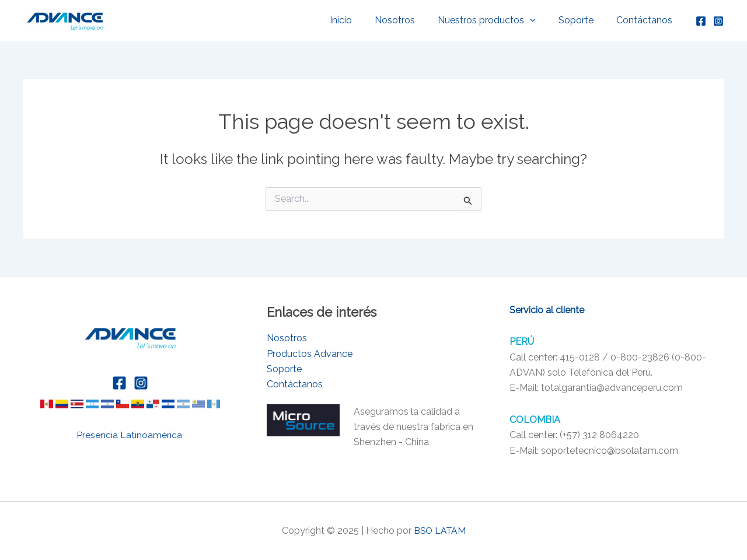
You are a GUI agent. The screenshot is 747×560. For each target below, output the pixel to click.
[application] (540, 20)
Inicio (359, 20)
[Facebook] (701, 21)
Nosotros (409, 20)
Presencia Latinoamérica (130, 435)
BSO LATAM (440, 531)
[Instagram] (718, 21)
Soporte (582, 20)
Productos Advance (310, 354)
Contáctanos (647, 20)
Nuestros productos (497, 20)
